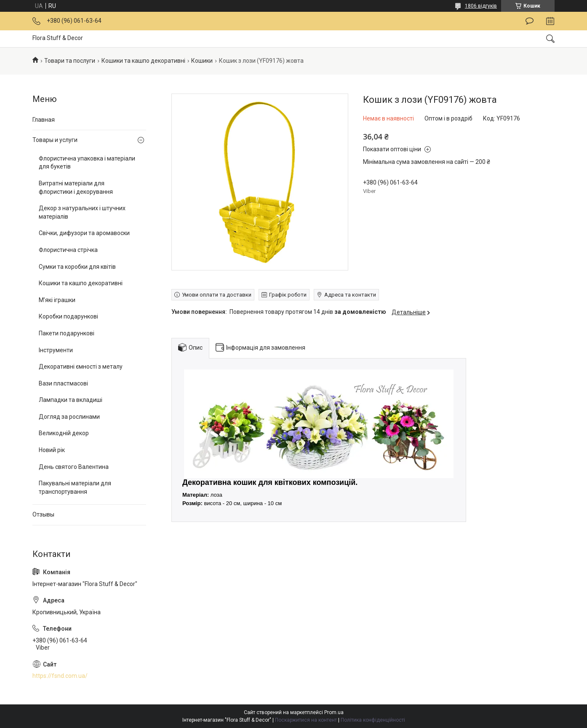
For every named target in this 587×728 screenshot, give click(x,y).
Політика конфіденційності (373, 720)
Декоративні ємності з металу (81, 367)
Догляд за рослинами (69, 417)
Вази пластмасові (63, 383)
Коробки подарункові (68, 316)
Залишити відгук (530, 21)
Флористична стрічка (68, 250)
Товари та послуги (70, 61)
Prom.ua (334, 712)
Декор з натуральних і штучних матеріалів (82, 212)
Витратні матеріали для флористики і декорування (76, 187)
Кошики (202, 61)
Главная (44, 120)
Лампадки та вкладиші (71, 400)
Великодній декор (64, 433)
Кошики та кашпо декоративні (143, 61)
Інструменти (56, 350)
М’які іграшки (57, 300)
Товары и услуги (55, 140)
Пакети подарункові (67, 333)
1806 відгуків (481, 6)
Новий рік (52, 450)
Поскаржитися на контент (306, 720)
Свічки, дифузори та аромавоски (84, 233)
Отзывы (43, 514)
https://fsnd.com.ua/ (60, 676)
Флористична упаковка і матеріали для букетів (87, 163)
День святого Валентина (74, 467)
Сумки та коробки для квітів (77, 267)
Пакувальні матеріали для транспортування (75, 487)
